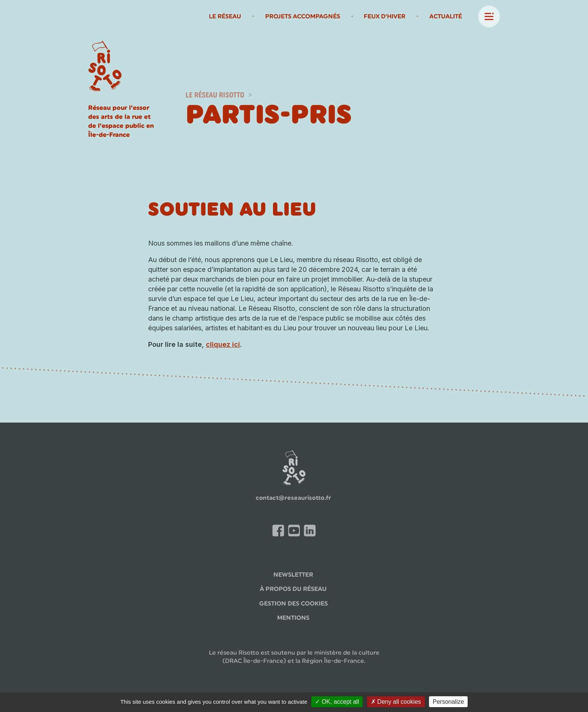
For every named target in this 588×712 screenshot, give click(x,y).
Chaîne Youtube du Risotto (296, 532)
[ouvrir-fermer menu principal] (489, 16)
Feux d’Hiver (385, 16)
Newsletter (293, 575)
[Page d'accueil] (105, 67)
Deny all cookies (396, 702)
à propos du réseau (293, 589)
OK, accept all (337, 702)
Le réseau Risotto (215, 95)
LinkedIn (312, 531)
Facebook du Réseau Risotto (280, 532)
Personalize (448, 702)
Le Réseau (225, 16)
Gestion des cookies (293, 603)
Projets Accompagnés (303, 16)
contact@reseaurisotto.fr (293, 498)
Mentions (293, 618)
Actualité (446, 16)
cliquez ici (223, 344)
